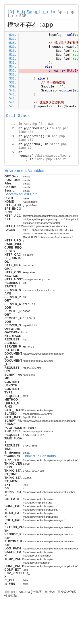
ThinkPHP (11, 592)
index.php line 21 (51, 159)
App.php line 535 (39, 124)
